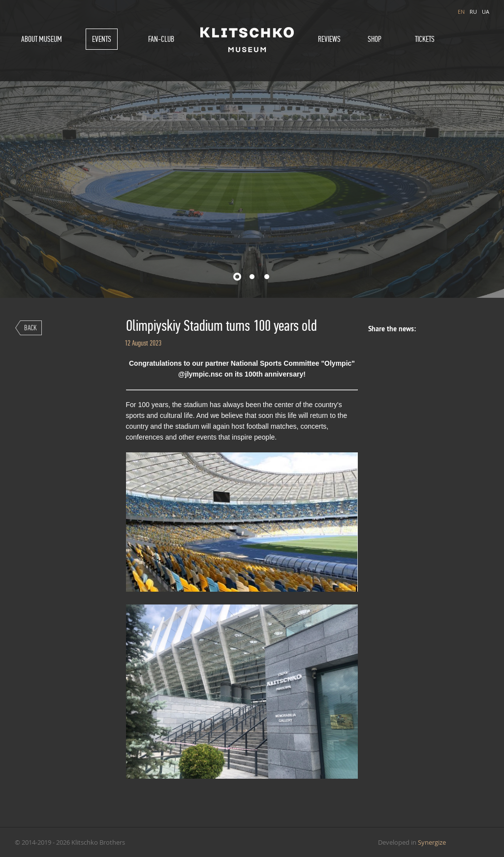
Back (31, 328)
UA (486, 12)
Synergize (432, 842)
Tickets (425, 39)
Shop (375, 39)
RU (473, 12)
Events (102, 39)
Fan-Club (161, 39)
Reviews (329, 39)
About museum (42, 39)
